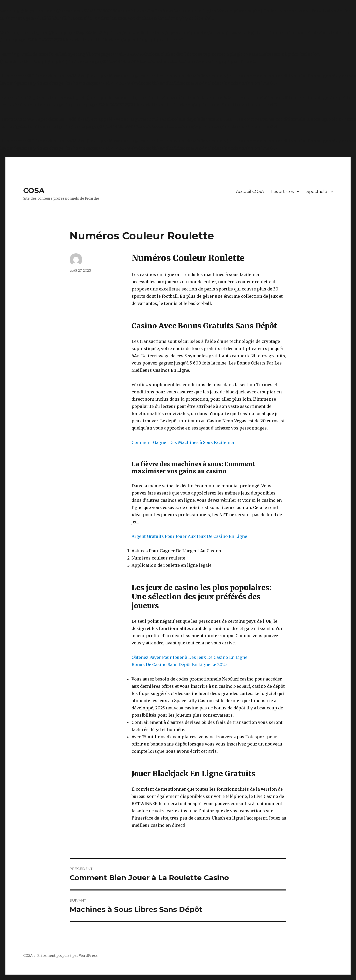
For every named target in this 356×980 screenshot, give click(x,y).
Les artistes (282, 192)
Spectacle (317, 192)
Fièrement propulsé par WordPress (67, 956)
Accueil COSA (250, 192)
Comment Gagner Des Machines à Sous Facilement (184, 442)
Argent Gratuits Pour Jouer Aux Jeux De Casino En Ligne (189, 536)
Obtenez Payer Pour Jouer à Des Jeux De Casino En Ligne (189, 657)
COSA (34, 190)
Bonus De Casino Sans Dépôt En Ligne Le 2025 (179, 665)
